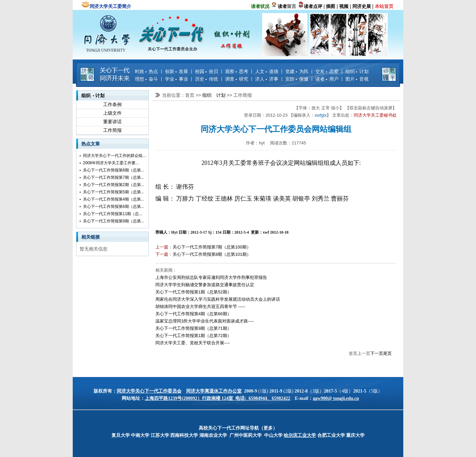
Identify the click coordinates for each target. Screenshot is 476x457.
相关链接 (91, 237)
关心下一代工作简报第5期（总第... (114, 192)
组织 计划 (357, 71)
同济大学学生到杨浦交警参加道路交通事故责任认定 (205, 285)
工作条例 (112, 104)
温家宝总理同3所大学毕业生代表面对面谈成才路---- (205, 321)
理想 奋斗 (146, 79)
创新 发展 (177, 71)
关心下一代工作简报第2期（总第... (114, 185)
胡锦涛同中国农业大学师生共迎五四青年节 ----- (200, 306)
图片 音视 (357, 79)
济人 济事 (267, 79)
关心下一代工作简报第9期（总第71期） (193, 328)
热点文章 (91, 144)
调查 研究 (237, 79)
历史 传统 (207, 79)
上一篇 (162, 247)
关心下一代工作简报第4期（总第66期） (193, 314)
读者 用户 (327, 79)
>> (199, 95)
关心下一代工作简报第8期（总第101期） (212, 254)
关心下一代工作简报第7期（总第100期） (212, 247)
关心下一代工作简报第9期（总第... (114, 221)
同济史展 (362, 6)
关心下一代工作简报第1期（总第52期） (193, 292)
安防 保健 (297, 79)
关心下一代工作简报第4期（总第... (114, 199)
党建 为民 (297, 71)
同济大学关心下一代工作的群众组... (114, 156)
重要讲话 (112, 122)
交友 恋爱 (327, 71)
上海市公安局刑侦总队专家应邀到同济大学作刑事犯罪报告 (211, 277)
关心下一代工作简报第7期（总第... (114, 177)
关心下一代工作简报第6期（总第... (114, 207)
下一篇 (162, 254)
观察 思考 (237, 71)
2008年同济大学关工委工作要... (111, 163)
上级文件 (112, 113)
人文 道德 (267, 71)
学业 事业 (177, 79)
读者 (282, 6)
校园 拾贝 (207, 71)
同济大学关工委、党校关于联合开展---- (193, 343)
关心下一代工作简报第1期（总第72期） (193, 336)
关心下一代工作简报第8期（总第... (114, 170)
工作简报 (112, 130)
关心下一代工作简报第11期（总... (113, 214)
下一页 (377, 353)
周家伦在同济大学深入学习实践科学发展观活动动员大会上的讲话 (218, 299)
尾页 (387, 353)
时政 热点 (146, 71)
